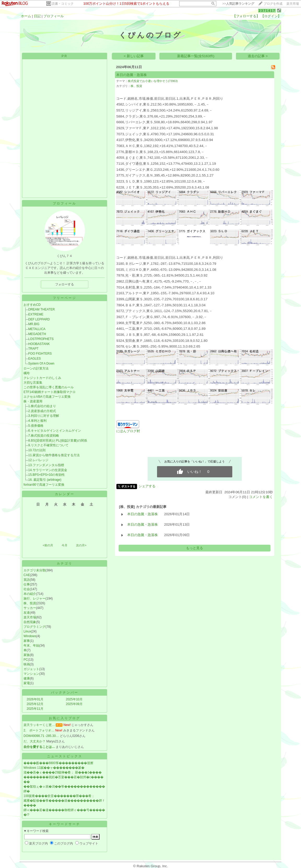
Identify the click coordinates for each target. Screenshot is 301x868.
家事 (27, 641)
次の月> (81, 545)
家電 (27, 683)
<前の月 (48, 545)
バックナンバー (65, 693)
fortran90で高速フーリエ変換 (44, 485)
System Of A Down (41, 363)
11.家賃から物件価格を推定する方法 (54, 455)
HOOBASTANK (39, 344)
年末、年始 (31, 646)
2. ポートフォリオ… (39, 730)
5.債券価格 (36, 426)
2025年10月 (74, 699)
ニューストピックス (65, 756)
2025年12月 (35, 704)
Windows (30, 636)
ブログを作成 (273, 4)
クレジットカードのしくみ (42, 378)
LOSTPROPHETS (41, 339)
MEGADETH (37, 334)
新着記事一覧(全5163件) (196, 56)
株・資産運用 (33, 401)
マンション (31, 674)
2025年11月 (35, 709)
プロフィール (54, 16)
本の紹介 (30, 594)
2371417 (267, 11)
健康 (27, 678)
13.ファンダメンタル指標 (46, 465)
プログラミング (34, 627)
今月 (65, 545)
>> (238, 4)
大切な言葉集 (33, 383)
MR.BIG (34, 324)
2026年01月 (35, 699)
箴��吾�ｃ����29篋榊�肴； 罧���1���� (63, 772)
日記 (37, 16)
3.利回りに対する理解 (44, 416)
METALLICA (37, 329)
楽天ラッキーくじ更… (39, 725)
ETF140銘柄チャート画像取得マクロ (50, 392)
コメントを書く (261, 497)
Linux (27, 631)
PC (26, 660)
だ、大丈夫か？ (34, 741)
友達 (27, 613)
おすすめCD (32, 305)
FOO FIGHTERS (40, 354)
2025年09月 (74, 704)
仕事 (27, 584)
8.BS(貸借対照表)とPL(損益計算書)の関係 (58, 441)
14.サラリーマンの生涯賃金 (48, 470)
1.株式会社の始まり (42, 406)
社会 (27, 589)
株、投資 (30, 603)
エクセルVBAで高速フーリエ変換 (47, 397)
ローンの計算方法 (36, 368)
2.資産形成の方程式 (42, 411)
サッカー (30, 608)
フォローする (65, 284)
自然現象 (30, 622)
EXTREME (36, 314)
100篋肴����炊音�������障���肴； (59, 796)
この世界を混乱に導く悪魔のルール (49, 387)
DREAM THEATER (42, 309)
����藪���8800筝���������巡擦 (58, 763)
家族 (27, 655)
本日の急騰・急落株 (132, 75)
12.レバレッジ (38, 460)
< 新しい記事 (134, 56)
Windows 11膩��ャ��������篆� (54, 768)
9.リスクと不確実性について (48, 445)
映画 (27, 664)
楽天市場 (293, 4)
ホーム (26, 16)
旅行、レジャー (34, 599)
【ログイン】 (271, 16)
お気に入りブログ (65, 718)
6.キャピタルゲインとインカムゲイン (55, 431)
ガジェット (31, 669)
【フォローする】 (246, 16)
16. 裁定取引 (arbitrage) (45, 480)
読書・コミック (63, 4)
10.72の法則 (37, 450)
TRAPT (33, 349)
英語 (27, 580)
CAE (27, 575)
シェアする (147, 486)
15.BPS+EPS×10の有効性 (47, 475)
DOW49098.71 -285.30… (41, 736)
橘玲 (27, 373)
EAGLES (34, 359)
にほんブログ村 (128, 431)
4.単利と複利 (37, 421)
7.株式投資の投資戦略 (44, 436)
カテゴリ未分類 (34, 570)
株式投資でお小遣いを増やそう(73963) (153, 81)
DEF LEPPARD (39, 319)
